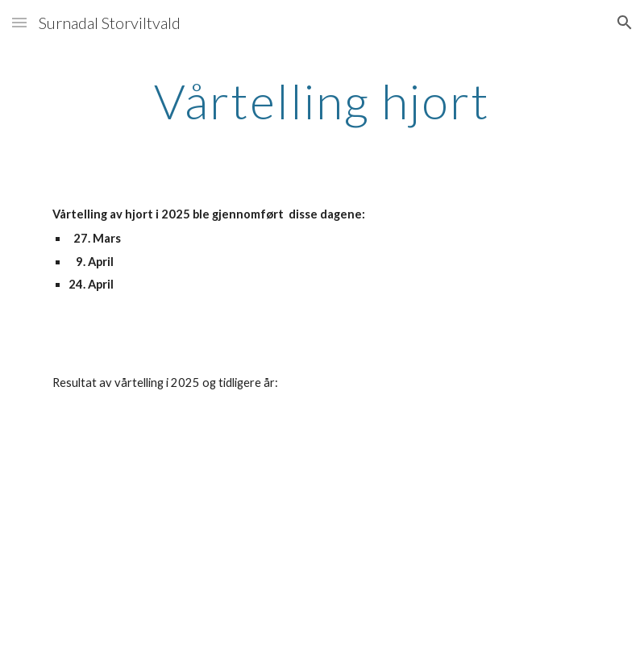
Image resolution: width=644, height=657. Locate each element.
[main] (322, 101)
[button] (19, 22)
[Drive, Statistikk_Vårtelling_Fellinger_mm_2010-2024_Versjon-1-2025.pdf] (181, 538)
